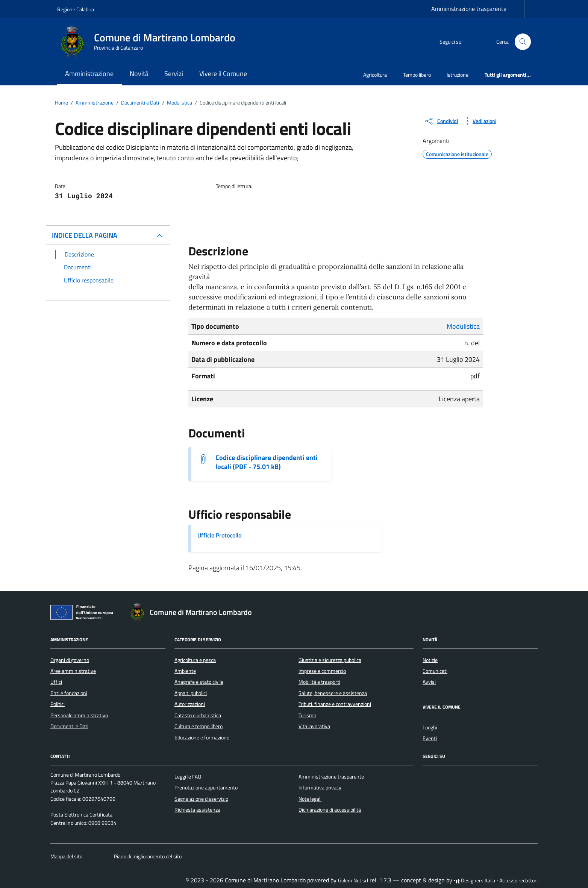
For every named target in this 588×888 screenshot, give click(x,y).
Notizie (430, 660)
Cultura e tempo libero (199, 726)
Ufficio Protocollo (219, 535)
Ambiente (185, 671)
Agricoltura (375, 75)
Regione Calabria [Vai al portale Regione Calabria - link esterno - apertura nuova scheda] (76, 9)
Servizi (174, 74)
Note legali (310, 799)
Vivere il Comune (223, 74)
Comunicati (435, 671)
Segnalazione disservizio (201, 799)
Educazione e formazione (202, 738)
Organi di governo (70, 660)
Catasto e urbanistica (198, 715)
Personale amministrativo (79, 715)
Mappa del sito (66, 856)
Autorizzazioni (190, 704)
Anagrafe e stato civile (199, 682)
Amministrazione (89, 74)
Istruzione (458, 75)
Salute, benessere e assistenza (333, 693)
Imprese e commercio (322, 671)
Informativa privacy (320, 788)
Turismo (307, 715)
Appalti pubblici (191, 693)
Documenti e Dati (69, 726)
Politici (58, 704)
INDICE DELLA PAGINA (85, 235)
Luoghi (430, 727)
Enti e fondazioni (69, 693)
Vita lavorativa (314, 726)
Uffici (56, 682)
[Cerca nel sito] (523, 42)
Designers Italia (474, 880)
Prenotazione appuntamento (206, 788)
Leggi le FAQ (188, 777)
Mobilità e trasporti (319, 682)
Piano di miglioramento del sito (148, 856)
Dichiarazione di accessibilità (330, 810)
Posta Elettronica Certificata (81, 815)
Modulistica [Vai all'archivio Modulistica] (463, 326)
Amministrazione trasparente (469, 9)
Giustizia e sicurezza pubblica (330, 660)
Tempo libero (417, 75)
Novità (139, 74)
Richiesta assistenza (197, 810)
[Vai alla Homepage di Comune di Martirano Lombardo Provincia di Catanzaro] (151, 42)
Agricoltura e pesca (195, 660)
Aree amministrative (73, 671)
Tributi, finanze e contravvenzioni (335, 704)
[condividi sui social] (441, 121)
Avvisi (429, 682)
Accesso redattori (518, 880)
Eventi (430, 738)
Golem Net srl (353, 880)
